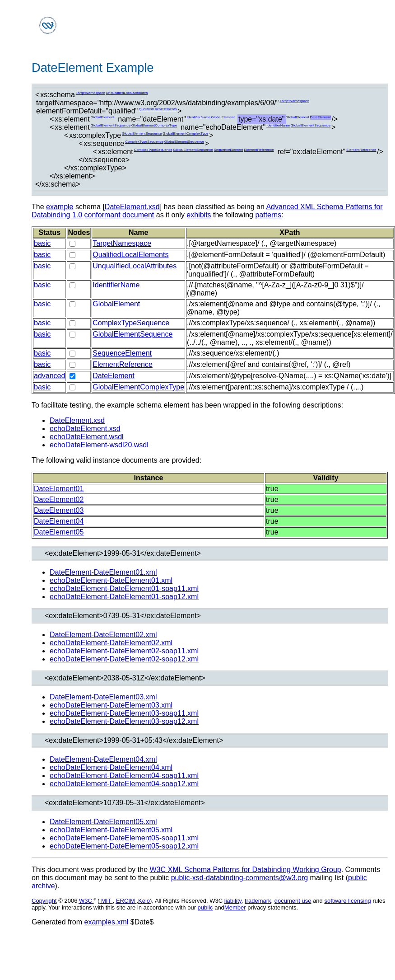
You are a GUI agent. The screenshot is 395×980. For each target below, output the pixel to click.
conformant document (119, 215)
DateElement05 (59, 532)
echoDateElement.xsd (85, 429)
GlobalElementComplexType (154, 125)
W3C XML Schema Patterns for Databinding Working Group (245, 870)
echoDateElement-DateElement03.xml (111, 705)
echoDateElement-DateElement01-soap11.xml (124, 588)
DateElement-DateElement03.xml (103, 697)
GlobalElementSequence (111, 125)
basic (42, 243)
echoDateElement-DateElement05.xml (111, 830)
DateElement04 (59, 521)
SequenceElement (228, 150)
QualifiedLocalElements (158, 109)
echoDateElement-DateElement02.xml (111, 643)
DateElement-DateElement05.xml (103, 822)
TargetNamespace (91, 93)
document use (293, 901)
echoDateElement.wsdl (87, 437)
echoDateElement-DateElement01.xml (111, 580)
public (205, 907)
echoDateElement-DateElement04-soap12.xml (124, 784)
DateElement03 (59, 510)
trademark (258, 901)
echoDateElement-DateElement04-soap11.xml (124, 776)
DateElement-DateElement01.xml (103, 572)
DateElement (321, 117)
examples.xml (107, 922)
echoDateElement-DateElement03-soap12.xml (124, 721)
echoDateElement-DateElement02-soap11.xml (124, 651)
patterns (268, 215)
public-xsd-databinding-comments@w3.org (240, 878)
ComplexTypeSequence (144, 142)
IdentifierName (199, 117)
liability (233, 901)
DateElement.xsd (132, 207)
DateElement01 (59, 489)
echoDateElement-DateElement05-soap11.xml (124, 838)
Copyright (44, 901)
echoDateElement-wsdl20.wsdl (99, 445)
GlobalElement (102, 117)
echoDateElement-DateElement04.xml (111, 767)
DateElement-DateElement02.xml (103, 635)
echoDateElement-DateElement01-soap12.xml (124, 597)
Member (235, 907)
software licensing (347, 901)
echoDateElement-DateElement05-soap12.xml (124, 846)
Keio (144, 901)
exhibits (199, 215)
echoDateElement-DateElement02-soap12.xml (124, 659)
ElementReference (259, 150)
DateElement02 (59, 499)
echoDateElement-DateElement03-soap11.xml (124, 713)
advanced (49, 376)
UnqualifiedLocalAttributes (127, 93)
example (60, 207)
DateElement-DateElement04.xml (103, 759)
